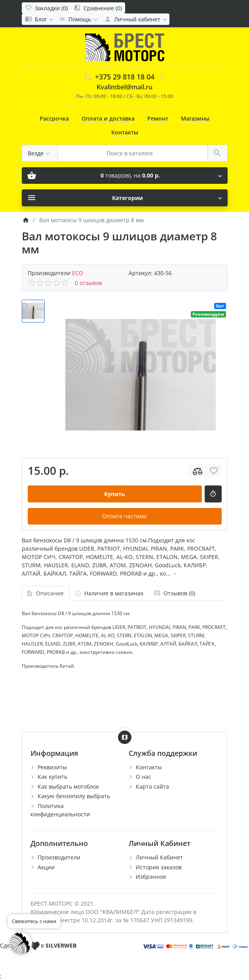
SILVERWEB (61, 945)
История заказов (159, 867)
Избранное (151, 877)
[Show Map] (125, 737)
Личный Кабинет (159, 857)
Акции (46, 867)
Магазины (195, 118)
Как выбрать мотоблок (68, 786)
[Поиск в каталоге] (133, 153)
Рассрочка (54, 118)
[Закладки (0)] (46, 8)
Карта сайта (152, 786)
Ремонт (158, 118)
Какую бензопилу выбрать (74, 796)
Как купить (52, 777)
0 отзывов (88, 283)
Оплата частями (124, 516)
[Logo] (125, 46)
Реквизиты (52, 767)
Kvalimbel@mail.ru (124, 87)
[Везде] (40, 153)
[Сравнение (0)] (98, 8)
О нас (144, 777)
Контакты (125, 132)
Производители (59, 857)
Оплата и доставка (108, 118)
